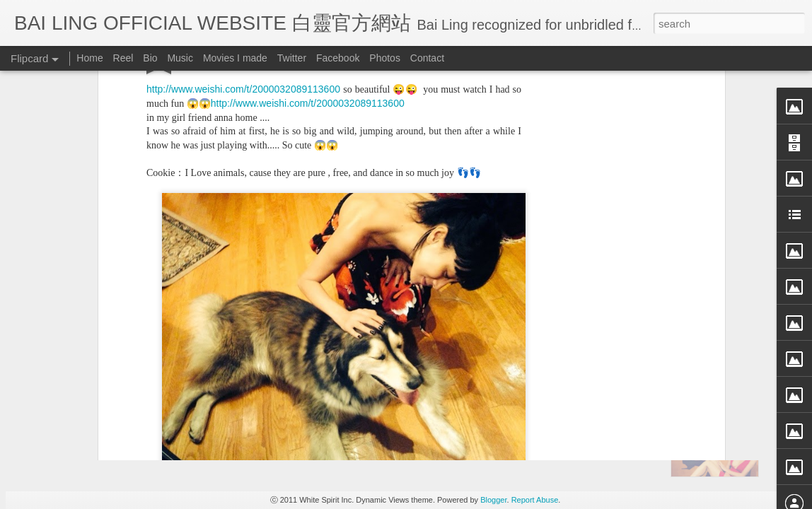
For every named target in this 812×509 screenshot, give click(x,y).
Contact (427, 58)
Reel (123, 58)
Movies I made (235, 58)
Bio (150, 58)
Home (89, 58)
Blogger (493, 500)
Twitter (292, 58)
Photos (385, 58)
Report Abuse (535, 500)
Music (180, 58)
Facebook (338, 58)
